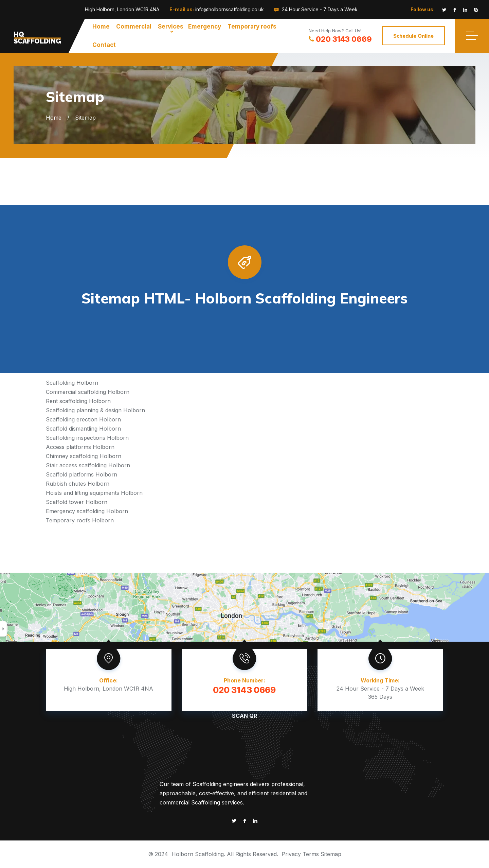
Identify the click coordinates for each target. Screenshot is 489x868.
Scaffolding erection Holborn (83, 419)
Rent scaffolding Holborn (78, 401)
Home (101, 27)
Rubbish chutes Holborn (78, 484)
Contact (104, 45)
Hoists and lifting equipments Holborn (94, 493)
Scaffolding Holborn (72, 383)
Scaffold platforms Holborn (81, 474)
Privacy (291, 854)
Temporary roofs (252, 27)
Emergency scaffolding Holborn (87, 511)
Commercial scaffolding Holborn (88, 392)
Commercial (134, 27)
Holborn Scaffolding (198, 854)
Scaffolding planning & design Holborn (95, 410)
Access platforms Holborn (80, 447)
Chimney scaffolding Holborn (84, 456)
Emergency (205, 27)
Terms (311, 854)
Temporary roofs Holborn (80, 520)
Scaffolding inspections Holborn (87, 438)
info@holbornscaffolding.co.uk (230, 9)
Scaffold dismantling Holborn (83, 429)
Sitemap (331, 854)
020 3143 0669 (340, 39)
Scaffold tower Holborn (77, 502)
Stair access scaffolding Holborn (88, 465)
